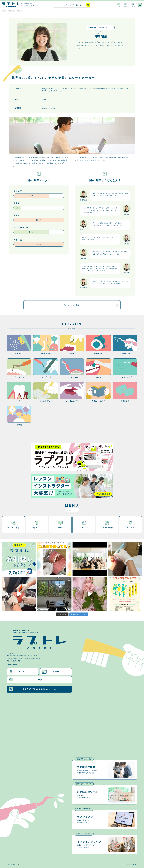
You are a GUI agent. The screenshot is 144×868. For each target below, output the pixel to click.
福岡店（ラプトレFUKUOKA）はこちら (32, 689)
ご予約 (26, 680)
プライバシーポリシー (13, 865)
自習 (60, 525)
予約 (119, 5)
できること (37, 525)
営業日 (126, 5)
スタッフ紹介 (107, 525)
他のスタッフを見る (91, 305)
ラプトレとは (14, 525)
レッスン (84, 525)
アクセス (133, 5)
